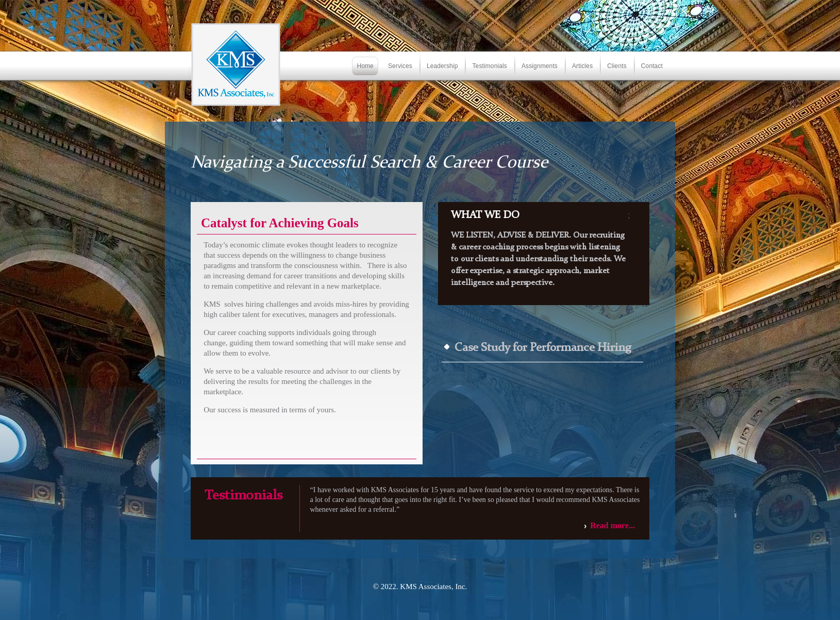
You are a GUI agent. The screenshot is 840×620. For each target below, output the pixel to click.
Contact (652, 66)
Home (365, 66)
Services (400, 66)
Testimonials (489, 66)
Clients (617, 66)
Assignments (540, 66)
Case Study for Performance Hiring (543, 348)
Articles (582, 66)
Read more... (612, 525)
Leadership (442, 66)
